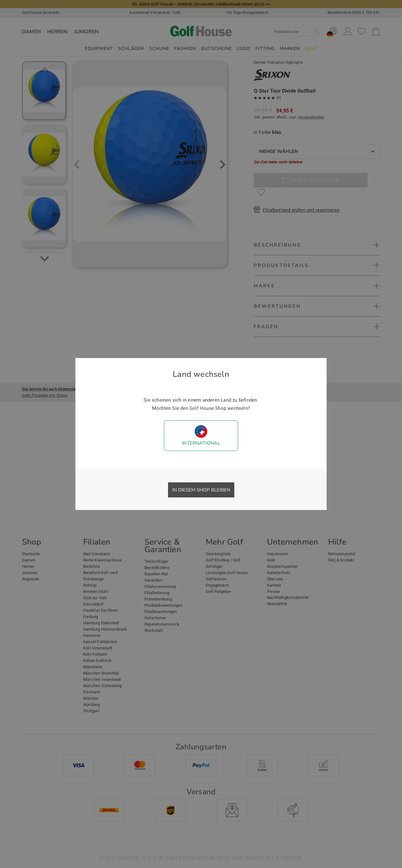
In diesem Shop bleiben (201, 490)
